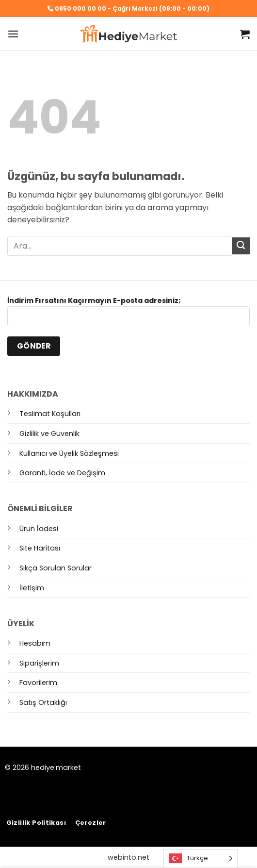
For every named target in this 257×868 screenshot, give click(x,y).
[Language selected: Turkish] (201, 859)
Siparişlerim (39, 663)
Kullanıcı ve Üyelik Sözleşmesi (69, 453)
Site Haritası (40, 548)
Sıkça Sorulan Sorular (56, 568)
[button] (13, 34)
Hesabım (35, 643)
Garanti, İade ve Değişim (62, 473)
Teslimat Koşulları (50, 414)
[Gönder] (241, 246)
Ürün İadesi (39, 529)
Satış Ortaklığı (43, 702)
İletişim (32, 588)
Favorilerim (38, 683)
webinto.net (128, 857)
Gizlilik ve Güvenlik (49, 434)
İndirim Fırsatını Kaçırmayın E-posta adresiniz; (128, 315)
